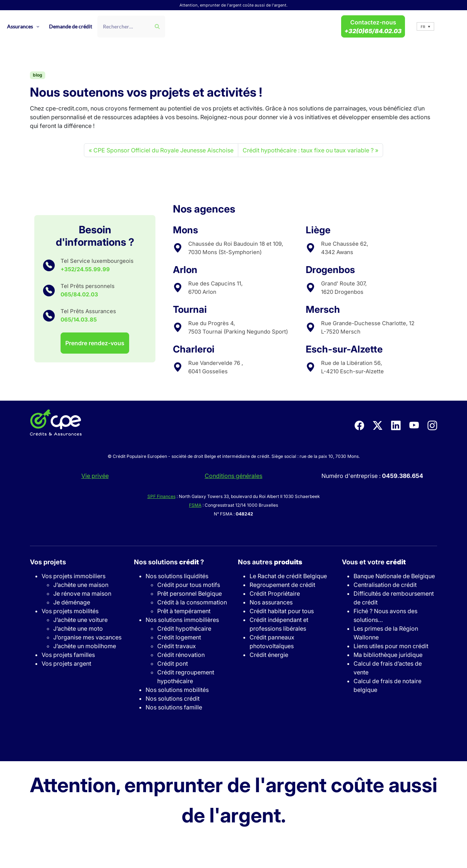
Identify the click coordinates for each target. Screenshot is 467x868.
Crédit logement (179, 637)
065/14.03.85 (79, 320)
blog (38, 75)
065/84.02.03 (79, 294)
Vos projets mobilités (70, 611)
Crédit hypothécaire (184, 628)
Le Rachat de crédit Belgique (288, 576)
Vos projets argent (66, 663)
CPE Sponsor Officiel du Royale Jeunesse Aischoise (163, 150)
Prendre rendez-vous (95, 343)
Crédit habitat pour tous (282, 611)
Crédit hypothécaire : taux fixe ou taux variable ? (308, 150)
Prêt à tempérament (184, 611)
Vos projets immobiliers (74, 576)
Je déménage (72, 602)
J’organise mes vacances (87, 637)
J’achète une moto (78, 628)
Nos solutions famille (174, 707)
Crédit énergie (269, 655)
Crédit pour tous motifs (189, 585)
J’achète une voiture (80, 620)
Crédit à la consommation (192, 602)
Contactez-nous (373, 27)
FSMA (195, 505)
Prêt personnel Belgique (190, 593)
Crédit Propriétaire (275, 593)
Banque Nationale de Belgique (394, 576)
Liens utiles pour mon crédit (391, 646)
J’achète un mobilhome (85, 646)
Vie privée (95, 476)
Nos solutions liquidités (177, 576)
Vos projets (48, 562)
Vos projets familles (68, 655)
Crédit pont (173, 663)
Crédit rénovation (181, 655)
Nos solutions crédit (173, 698)
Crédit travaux (177, 646)
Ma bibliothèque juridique (388, 655)
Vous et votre (374, 562)
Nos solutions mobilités (177, 690)
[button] (425, 26)
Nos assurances (271, 602)
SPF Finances (161, 496)
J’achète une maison (81, 585)
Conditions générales (233, 476)
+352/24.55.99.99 (85, 269)
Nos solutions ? (169, 562)
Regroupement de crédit (282, 585)
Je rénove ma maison (82, 593)
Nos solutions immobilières (182, 620)
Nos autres (270, 562)
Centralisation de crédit (385, 585)
